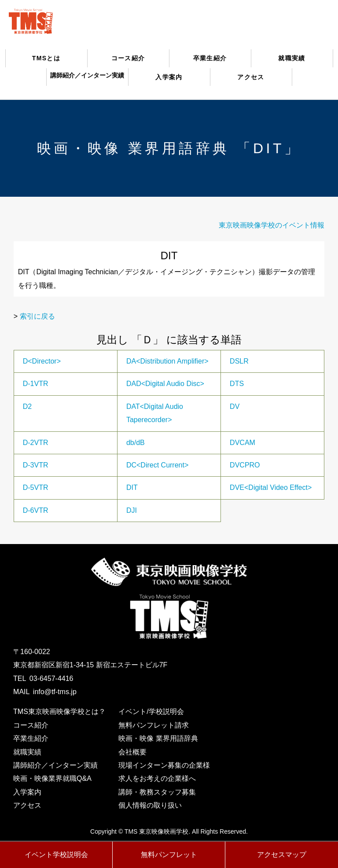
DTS (237, 384)
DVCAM (242, 443)
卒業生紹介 (210, 58)
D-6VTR (36, 510)
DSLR (239, 361)
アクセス (251, 77)
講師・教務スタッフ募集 (157, 792)
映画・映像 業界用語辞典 (158, 738)
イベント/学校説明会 (151, 712)
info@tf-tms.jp (55, 692)
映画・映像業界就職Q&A (52, 778)
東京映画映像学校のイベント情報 (272, 225)
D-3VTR (36, 465)
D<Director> (42, 361)
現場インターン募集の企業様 (164, 765)
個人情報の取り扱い (150, 805)
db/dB (136, 443)
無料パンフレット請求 (154, 725)
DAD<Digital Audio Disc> (165, 384)
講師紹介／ (87, 75)
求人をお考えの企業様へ (157, 778)
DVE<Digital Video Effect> (271, 487)
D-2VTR (36, 443)
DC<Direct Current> (157, 465)
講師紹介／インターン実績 (55, 765)
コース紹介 (128, 58)
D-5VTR (36, 487)
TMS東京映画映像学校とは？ (59, 712)
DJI (132, 510)
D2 (27, 406)
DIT (132, 487)
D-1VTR (36, 384)
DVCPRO (245, 465)
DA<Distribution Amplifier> (167, 361)
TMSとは (46, 58)
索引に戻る (37, 316)
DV (235, 406)
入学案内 (169, 77)
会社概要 (132, 752)
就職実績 (292, 58)
